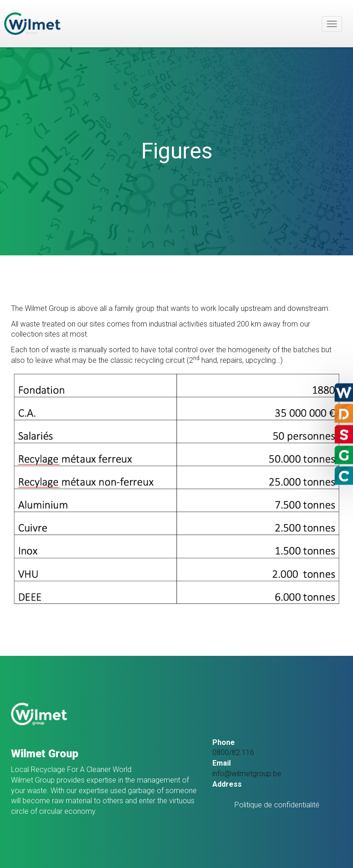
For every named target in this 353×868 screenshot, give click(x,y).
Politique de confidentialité (277, 805)
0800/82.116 (233, 752)
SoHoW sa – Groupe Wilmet (32, 24)
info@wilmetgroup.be (247, 774)
